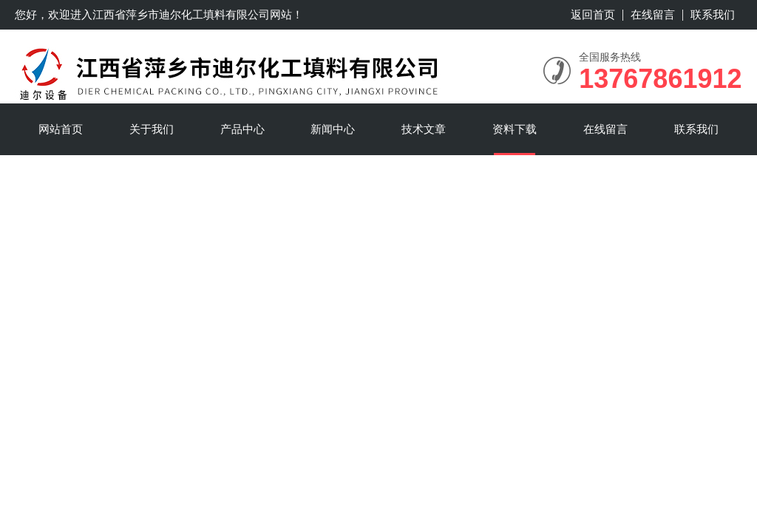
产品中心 (242, 129)
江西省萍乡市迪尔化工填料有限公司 (181, 14)
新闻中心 (333, 129)
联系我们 (713, 14)
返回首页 (593, 14)
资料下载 (515, 129)
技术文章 (424, 129)
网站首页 (61, 129)
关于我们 (152, 129)
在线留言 (653, 14)
